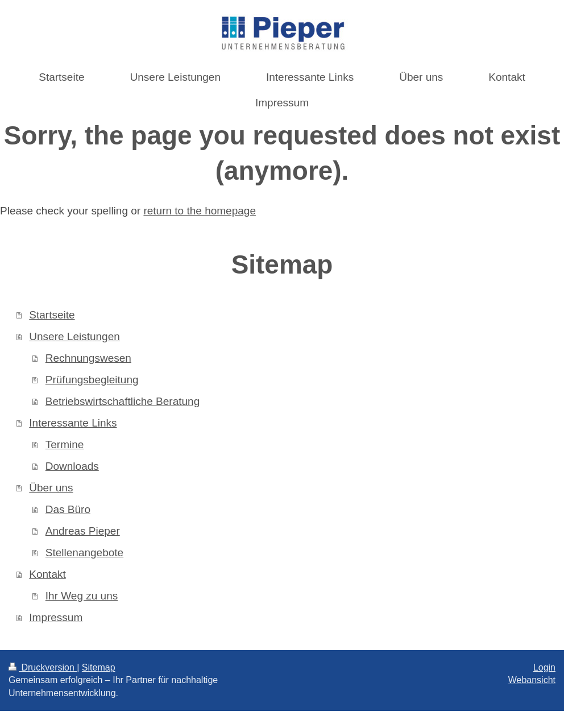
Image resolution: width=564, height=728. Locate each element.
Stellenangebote (84, 553)
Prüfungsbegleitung (92, 380)
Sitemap (99, 667)
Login (544, 667)
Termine (65, 444)
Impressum (56, 617)
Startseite (52, 315)
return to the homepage (200, 211)
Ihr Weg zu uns (82, 596)
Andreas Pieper (83, 531)
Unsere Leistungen (74, 336)
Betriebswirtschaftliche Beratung (123, 401)
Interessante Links (73, 423)
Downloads (72, 466)
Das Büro (68, 509)
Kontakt (47, 574)
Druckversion (43, 667)
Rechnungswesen (88, 358)
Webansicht (532, 680)
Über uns (51, 488)
